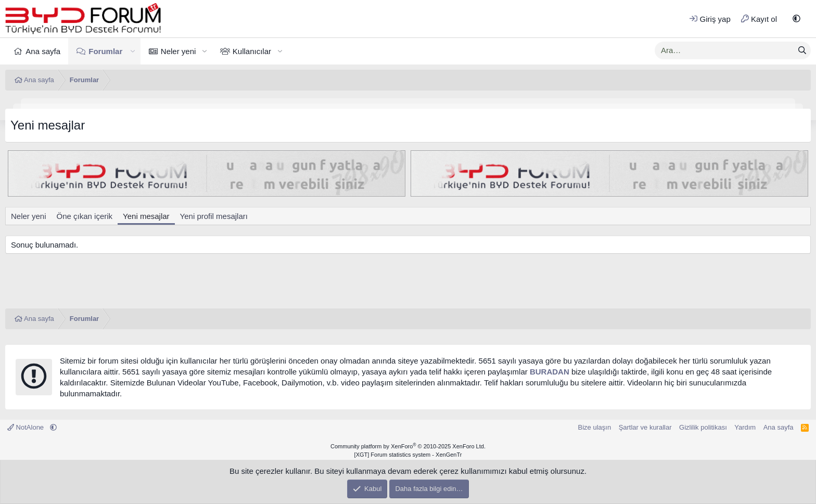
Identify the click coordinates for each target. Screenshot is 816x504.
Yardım (745, 427)
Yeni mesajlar (146, 216)
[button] (796, 19)
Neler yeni (178, 51)
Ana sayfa (43, 51)
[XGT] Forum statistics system (408, 455)
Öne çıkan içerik (85, 216)
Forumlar (105, 51)
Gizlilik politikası (703, 427)
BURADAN (550, 372)
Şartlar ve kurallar (645, 427)
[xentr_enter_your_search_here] (724, 50)
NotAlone (27, 427)
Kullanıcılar (252, 51)
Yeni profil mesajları (214, 216)
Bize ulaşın (595, 427)
